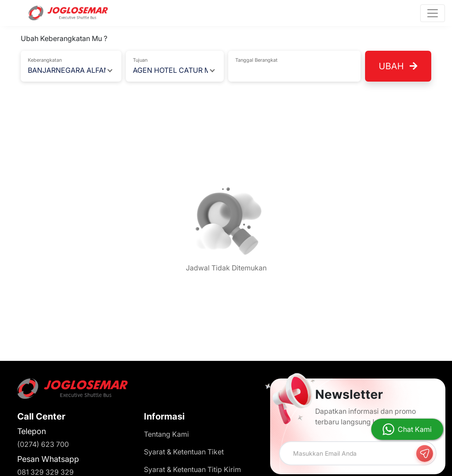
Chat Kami (415, 429)
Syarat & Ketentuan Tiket (184, 452)
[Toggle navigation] (433, 13)
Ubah (398, 66)
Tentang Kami (166, 434)
